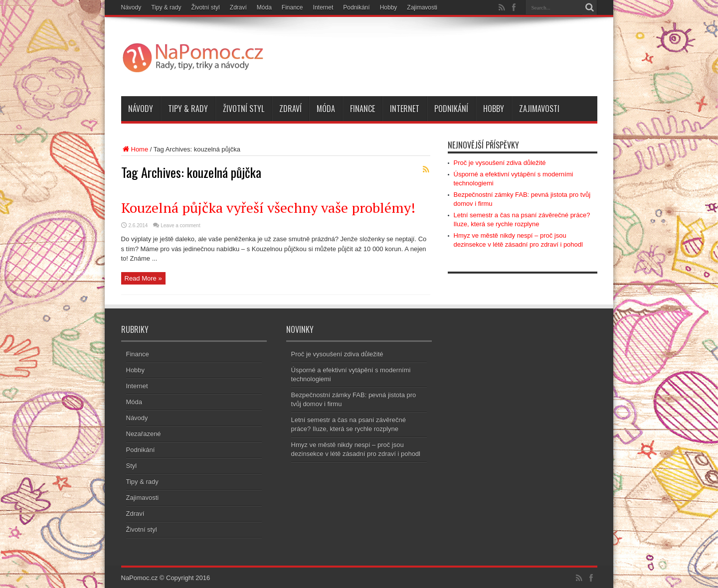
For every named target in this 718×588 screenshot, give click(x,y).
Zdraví (238, 7)
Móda (264, 7)
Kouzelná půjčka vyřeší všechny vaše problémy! (268, 208)
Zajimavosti (422, 7)
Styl (132, 466)
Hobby (389, 7)
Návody (131, 7)
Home (135, 149)
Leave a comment (180, 225)
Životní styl (205, 7)
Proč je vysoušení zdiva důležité (500, 163)
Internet (323, 7)
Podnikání (356, 7)
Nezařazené (144, 434)
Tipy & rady (166, 7)
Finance (292, 7)
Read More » (143, 278)
